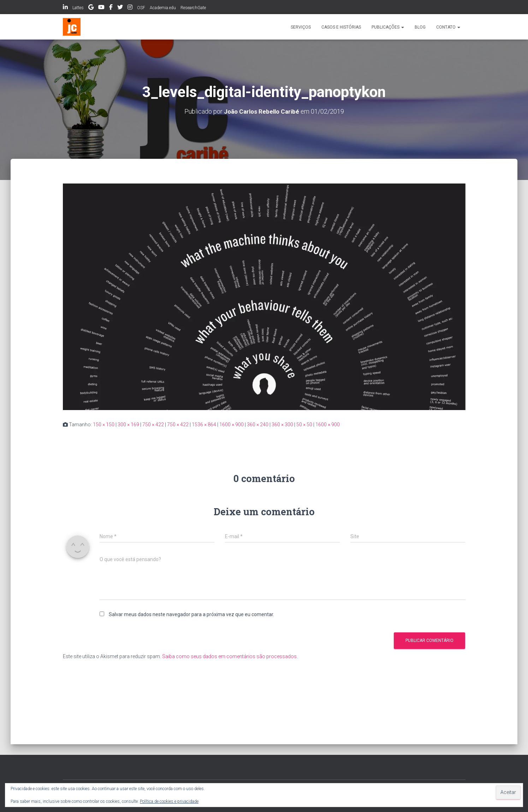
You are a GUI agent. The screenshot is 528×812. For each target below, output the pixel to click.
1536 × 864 (204, 424)
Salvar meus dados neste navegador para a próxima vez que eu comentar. (191, 614)
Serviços (301, 27)
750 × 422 (153, 424)
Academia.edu (163, 8)
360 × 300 (282, 424)
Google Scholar (91, 8)
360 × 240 (258, 424)
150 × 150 (104, 424)
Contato (448, 27)
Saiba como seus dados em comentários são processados (229, 656)
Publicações (388, 27)
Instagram (130, 8)
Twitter (120, 8)
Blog (420, 27)
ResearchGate (193, 8)
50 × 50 (304, 424)
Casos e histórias (341, 27)
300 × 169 (128, 424)
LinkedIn (65, 8)
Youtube (101, 8)
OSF (141, 8)
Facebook (111, 8)
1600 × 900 (232, 424)
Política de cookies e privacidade (169, 801)
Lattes (78, 8)
